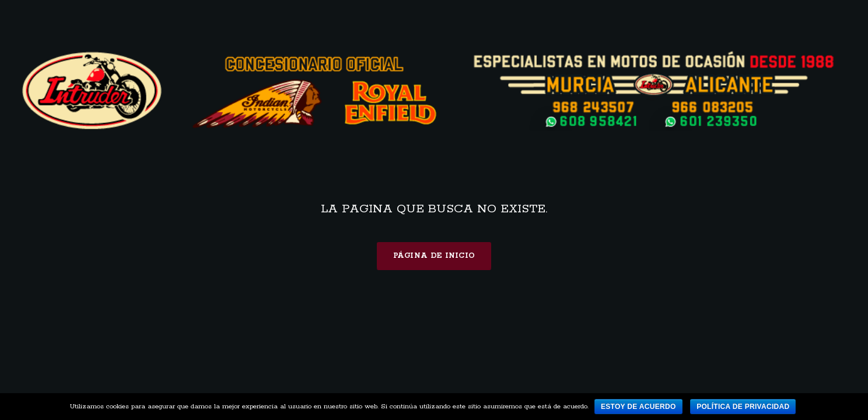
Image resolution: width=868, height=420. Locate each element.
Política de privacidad (743, 407)
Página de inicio (434, 256)
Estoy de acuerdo (638, 407)
